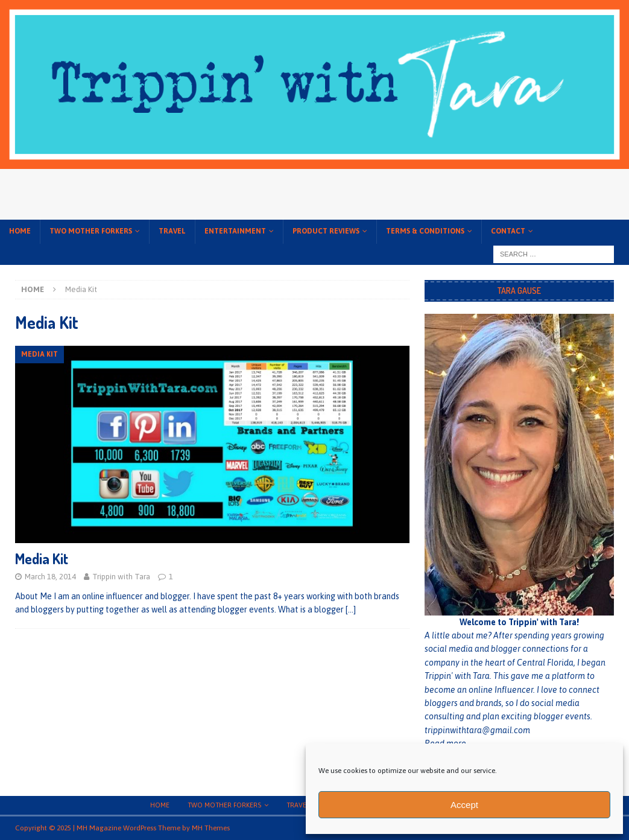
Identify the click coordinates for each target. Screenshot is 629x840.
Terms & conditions (425, 231)
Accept (464, 805)
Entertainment (235, 231)
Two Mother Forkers (91, 231)
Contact (508, 231)
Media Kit (42, 558)
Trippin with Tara (121, 577)
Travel (172, 231)
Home (20, 231)
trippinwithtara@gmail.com (477, 730)
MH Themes (211, 828)
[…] (351, 609)
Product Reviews (326, 231)
